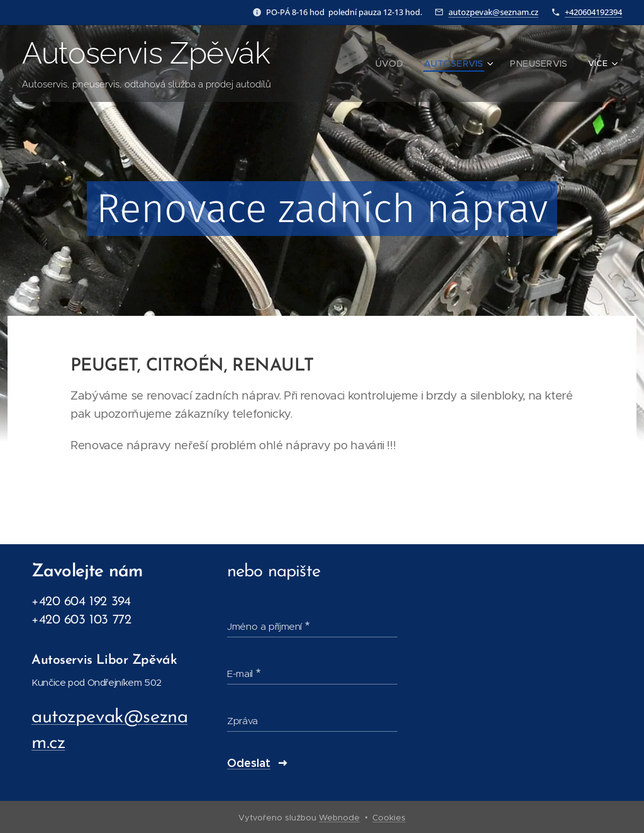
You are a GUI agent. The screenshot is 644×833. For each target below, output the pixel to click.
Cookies (389, 818)
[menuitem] (404, 64)
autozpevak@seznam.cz (493, 12)
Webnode (339, 818)
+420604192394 (593, 12)
